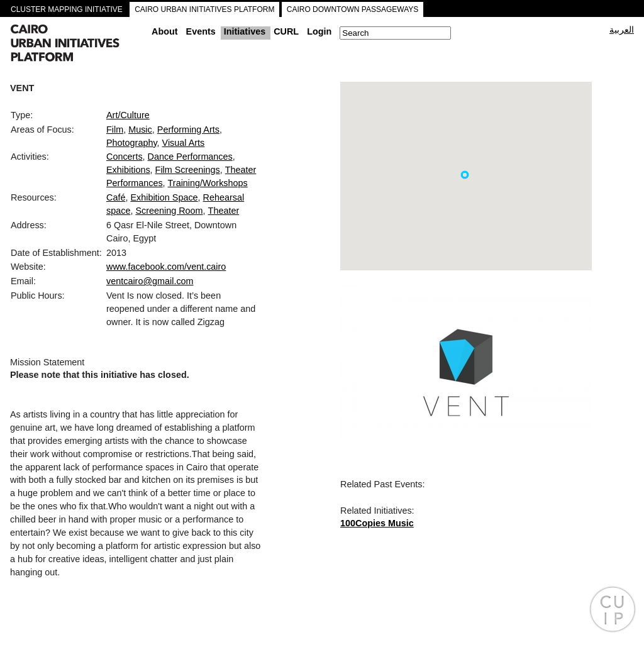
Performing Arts (188, 130)
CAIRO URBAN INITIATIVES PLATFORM (204, 9)
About (165, 31)
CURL (286, 31)
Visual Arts (184, 143)
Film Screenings (188, 170)
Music (140, 130)
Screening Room (169, 211)
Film (115, 130)
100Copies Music (377, 523)
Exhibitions (128, 170)
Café (116, 197)
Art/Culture (128, 115)
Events (201, 31)
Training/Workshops (208, 183)
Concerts (125, 157)
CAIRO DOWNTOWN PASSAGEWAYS (353, 9)
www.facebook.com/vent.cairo (166, 267)
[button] (465, 175)
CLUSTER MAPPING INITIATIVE (67, 9)
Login (319, 31)
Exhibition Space (164, 197)
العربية (622, 30)
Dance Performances (190, 157)
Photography (132, 143)
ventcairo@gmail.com (150, 281)
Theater (224, 211)
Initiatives (245, 31)
